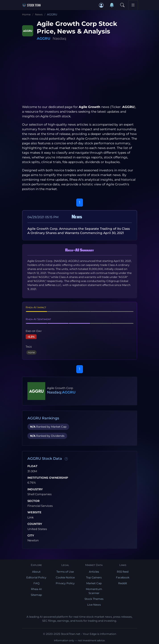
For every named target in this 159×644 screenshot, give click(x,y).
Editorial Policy (36, 577)
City (31, 536)
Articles (94, 572)
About (36, 572)
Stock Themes (94, 599)
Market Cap (94, 583)
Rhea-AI (53, 129)
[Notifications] (112, 5)
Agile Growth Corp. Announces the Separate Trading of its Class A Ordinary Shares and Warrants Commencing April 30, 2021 (79, 231)
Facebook (123, 577)
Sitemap (36, 595)
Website (34, 512)
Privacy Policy (65, 583)
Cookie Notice (65, 577)
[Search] (122, 5)
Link (31, 518)
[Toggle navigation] (133, 5)
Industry (35, 489)
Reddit (123, 583)
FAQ (36, 583)
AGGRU (44, 38)
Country (35, 524)
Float (32, 466)
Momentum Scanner (94, 591)
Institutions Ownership (48, 478)
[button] (101, 5)
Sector (33, 501)
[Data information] (66, 459)
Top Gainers (94, 577)
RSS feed (123, 572)
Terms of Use (65, 572)
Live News (94, 605)
